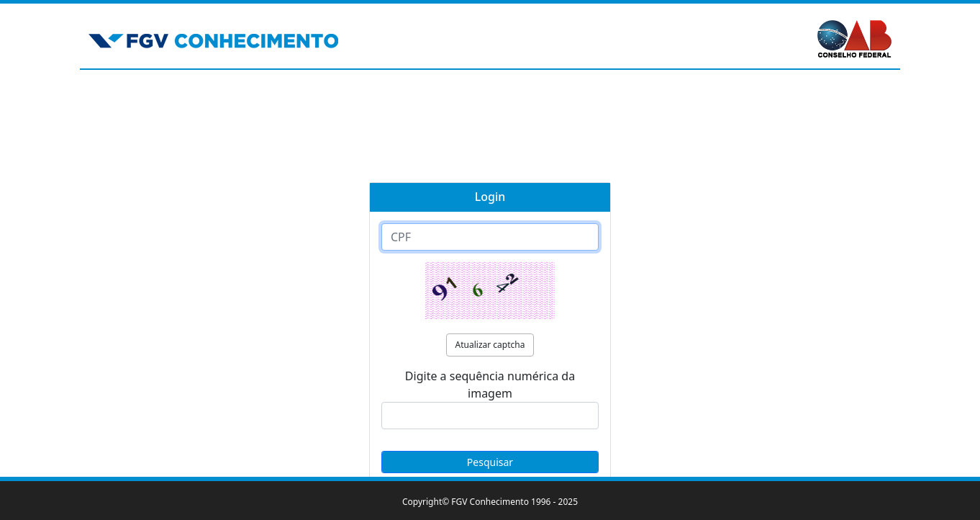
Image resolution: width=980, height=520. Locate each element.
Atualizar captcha (490, 345)
